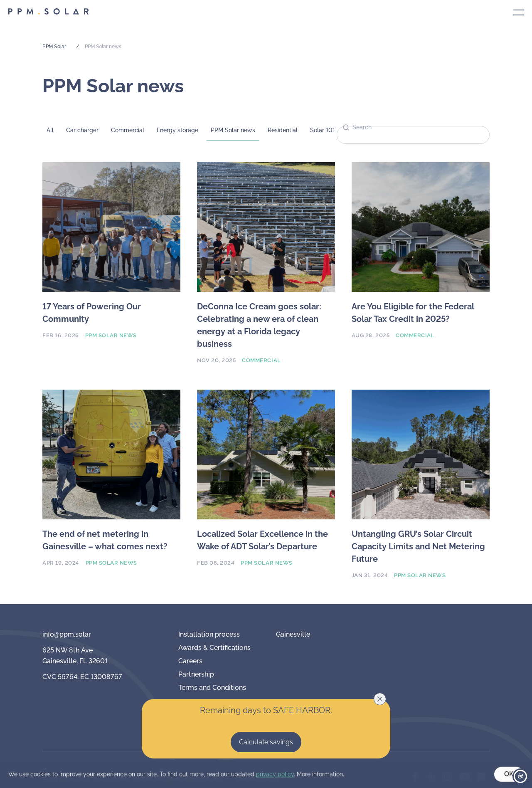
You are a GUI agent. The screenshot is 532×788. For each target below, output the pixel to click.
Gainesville (293, 634)
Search (362, 127)
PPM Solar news (233, 130)
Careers (190, 661)
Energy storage (177, 130)
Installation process (209, 634)
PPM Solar (54, 47)
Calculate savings (266, 742)
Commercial (128, 130)
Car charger (82, 130)
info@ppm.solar (67, 634)
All (50, 130)
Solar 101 (323, 130)
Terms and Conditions (212, 688)
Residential (283, 130)
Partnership (196, 674)
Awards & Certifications (214, 648)
